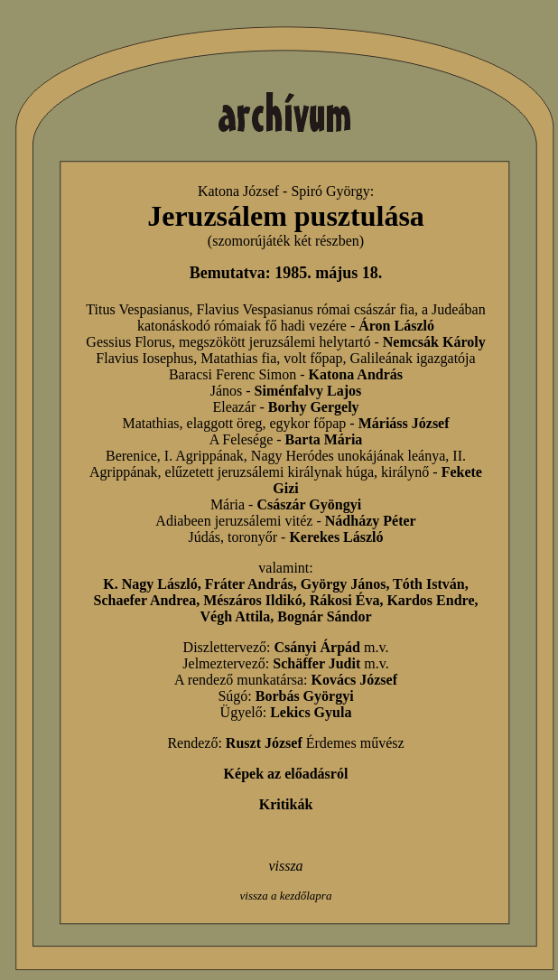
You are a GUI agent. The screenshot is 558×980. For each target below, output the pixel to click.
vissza (285, 866)
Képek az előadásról (286, 774)
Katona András (356, 374)
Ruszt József (264, 743)
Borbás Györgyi (305, 696)
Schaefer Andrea (145, 600)
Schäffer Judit (316, 663)
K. (112, 584)
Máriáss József (404, 423)
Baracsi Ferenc (212, 374)
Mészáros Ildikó (252, 600)
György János (344, 584)
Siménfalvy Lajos (308, 391)
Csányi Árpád (317, 647)
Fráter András (249, 584)
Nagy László (160, 584)
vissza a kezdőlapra (286, 896)
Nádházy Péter (371, 521)
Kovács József (354, 680)
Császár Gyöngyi (309, 504)
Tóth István (429, 584)
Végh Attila (236, 616)
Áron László (396, 326)
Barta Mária (324, 439)
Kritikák (286, 804)
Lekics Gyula (311, 712)
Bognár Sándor (324, 616)
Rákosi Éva (345, 600)
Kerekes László (336, 537)
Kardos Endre (430, 600)
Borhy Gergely (314, 407)
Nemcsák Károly (434, 342)
